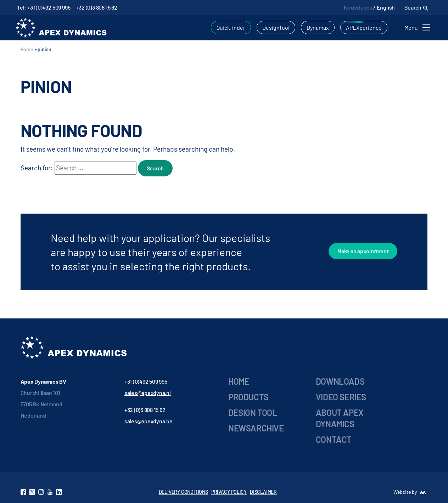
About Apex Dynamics (340, 418)
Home (27, 49)
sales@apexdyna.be (149, 421)
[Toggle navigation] (418, 27)
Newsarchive (256, 428)
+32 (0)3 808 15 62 (96, 7)
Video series (341, 397)
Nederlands (358, 7)
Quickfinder (231, 27)
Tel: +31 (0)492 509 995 (44, 7)
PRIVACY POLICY (229, 492)
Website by (405, 492)
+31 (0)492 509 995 (146, 381)
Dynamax (318, 27)
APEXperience (364, 27)
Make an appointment (363, 251)
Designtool (276, 27)
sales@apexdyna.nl (148, 393)
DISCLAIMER (263, 492)
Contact (334, 439)
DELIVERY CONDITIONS (183, 492)
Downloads (340, 381)
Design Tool (253, 412)
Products (248, 397)
